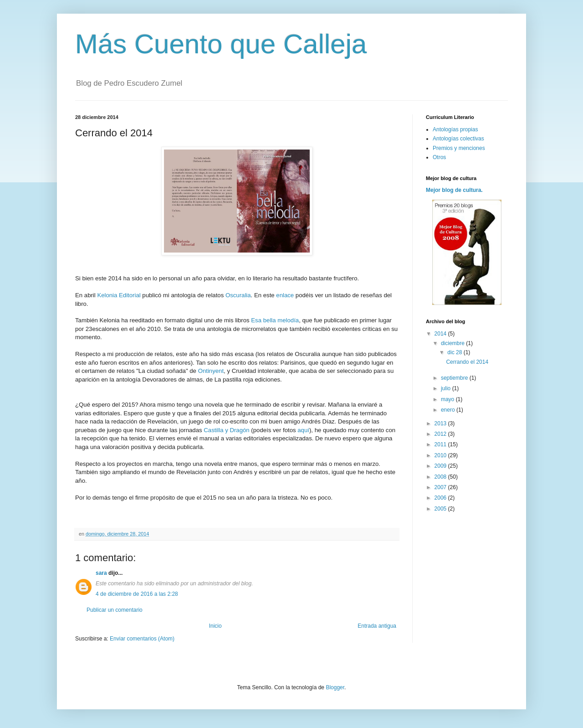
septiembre (455, 378)
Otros (439, 157)
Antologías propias (455, 129)
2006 (441, 498)
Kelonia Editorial (119, 295)
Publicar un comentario (115, 610)
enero (449, 410)
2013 (441, 423)
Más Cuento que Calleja (221, 44)
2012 (441, 434)
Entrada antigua (377, 626)
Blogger (335, 687)
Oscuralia (238, 295)
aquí (303, 430)
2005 (441, 509)
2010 (441, 455)
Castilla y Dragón (226, 430)
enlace (286, 295)
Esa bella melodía (275, 320)
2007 (441, 487)
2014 (441, 334)
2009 (441, 466)
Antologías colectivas (458, 139)
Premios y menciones (459, 148)
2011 (441, 444)
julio (447, 388)
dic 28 (455, 352)
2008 (441, 477)
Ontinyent (211, 371)
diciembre (453, 343)
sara (101, 573)
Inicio (215, 626)
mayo (448, 399)
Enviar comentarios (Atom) (142, 639)
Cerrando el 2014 (467, 362)
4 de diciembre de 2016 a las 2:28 (137, 594)
